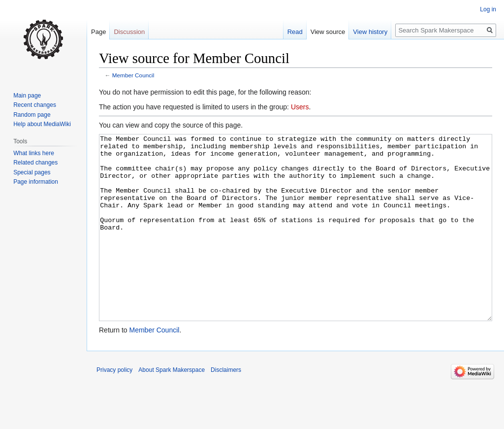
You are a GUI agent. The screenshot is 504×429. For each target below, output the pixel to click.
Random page (32, 115)
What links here (34, 153)
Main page (27, 96)
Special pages (32, 172)
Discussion (129, 32)
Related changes (35, 163)
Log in (488, 9)
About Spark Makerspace (172, 407)
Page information (36, 182)
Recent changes (35, 105)
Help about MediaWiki (42, 124)
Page (98, 32)
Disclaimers (226, 407)
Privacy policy (114, 407)
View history (370, 32)
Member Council (133, 75)
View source (328, 32)
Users (300, 107)
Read (295, 32)
